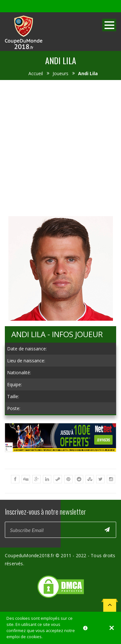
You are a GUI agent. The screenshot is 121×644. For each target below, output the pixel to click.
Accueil (36, 73)
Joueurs (60, 73)
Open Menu (109, 25)
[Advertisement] (60, 147)
